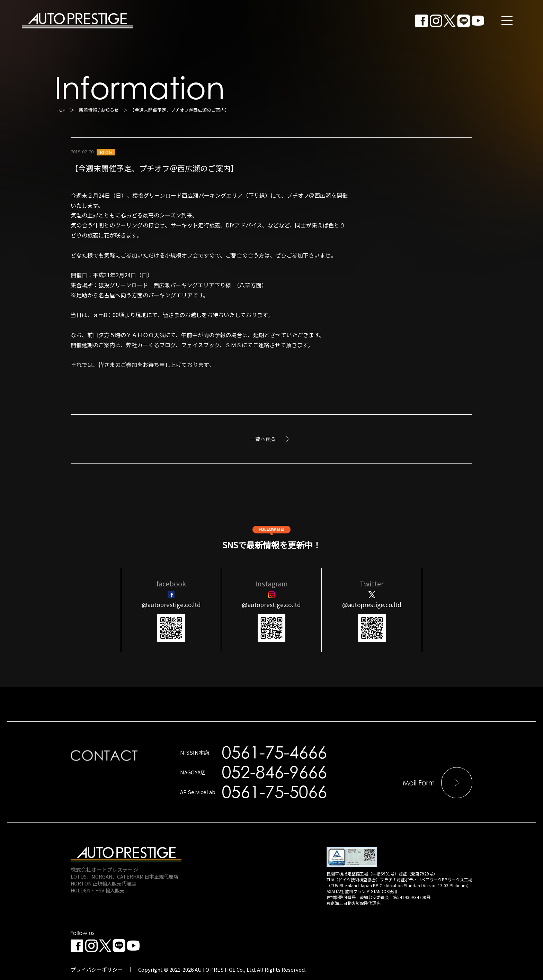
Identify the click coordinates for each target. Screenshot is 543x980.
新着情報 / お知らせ (99, 110)
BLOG (106, 152)
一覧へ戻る (263, 439)
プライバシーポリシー (97, 969)
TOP (61, 110)
